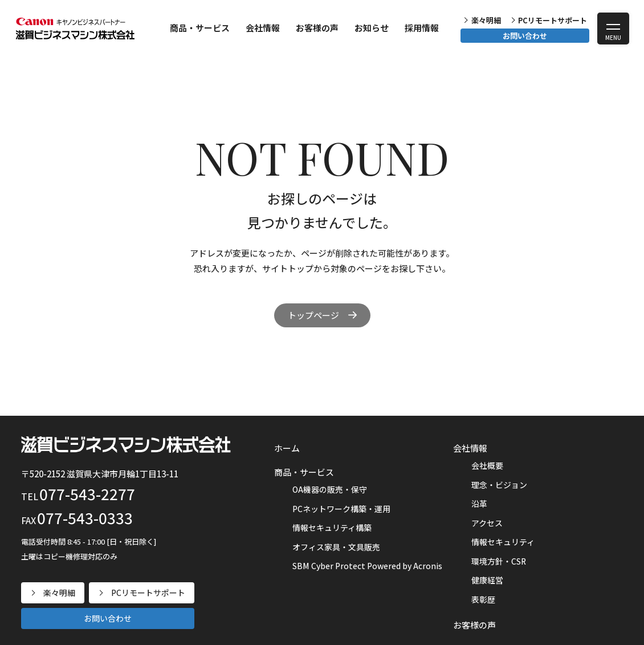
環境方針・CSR (499, 561)
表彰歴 (483, 599)
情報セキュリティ (503, 542)
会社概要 (487, 465)
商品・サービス (200, 28)
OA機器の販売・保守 (330, 489)
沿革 (479, 504)
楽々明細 (486, 20)
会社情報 (263, 28)
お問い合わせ (525, 36)
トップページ (313, 315)
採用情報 (422, 28)
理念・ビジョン (499, 485)
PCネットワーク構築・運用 (341, 509)
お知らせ (372, 28)
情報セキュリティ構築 (332, 528)
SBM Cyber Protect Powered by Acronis (367, 566)
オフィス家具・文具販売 (336, 547)
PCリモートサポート (553, 20)
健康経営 (487, 580)
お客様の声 (317, 28)
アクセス (487, 523)
